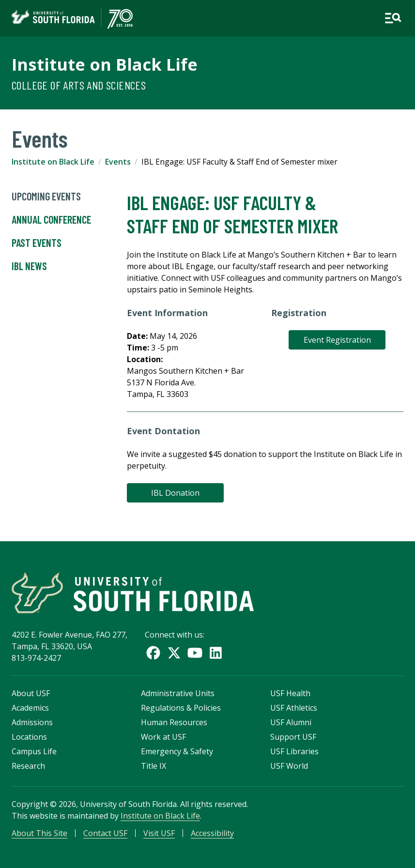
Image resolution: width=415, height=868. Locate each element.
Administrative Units (178, 693)
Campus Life (34, 751)
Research (28, 766)
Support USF (293, 737)
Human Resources (174, 722)
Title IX (154, 766)
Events (118, 162)
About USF (31, 693)
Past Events (37, 243)
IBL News (29, 266)
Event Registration (337, 340)
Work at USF (163, 737)
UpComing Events (46, 197)
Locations (29, 737)
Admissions (32, 722)
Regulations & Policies (181, 708)
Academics (30, 708)
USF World (289, 766)
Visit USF (159, 833)
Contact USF (105, 833)
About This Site (39, 833)
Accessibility (212, 833)
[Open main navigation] (393, 18)
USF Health (290, 693)
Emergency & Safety (177, 751)
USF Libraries (294, 751)
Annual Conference (51, 220)
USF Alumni (291, 722)
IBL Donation (175, 493)
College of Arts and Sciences (79, 85)
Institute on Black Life (105, 64)
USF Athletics (294, 708)
